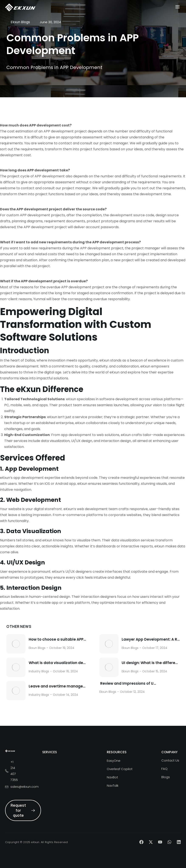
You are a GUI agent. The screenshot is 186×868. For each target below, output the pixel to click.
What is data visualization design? (58, 663)
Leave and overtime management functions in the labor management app (58, 686)
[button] (178, 7)
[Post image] (16, 644)
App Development (32, 469)
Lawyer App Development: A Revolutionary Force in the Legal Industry (151, 639)
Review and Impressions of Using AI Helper (128, 684)
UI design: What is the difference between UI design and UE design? (151, 663)
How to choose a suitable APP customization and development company (58, 639)
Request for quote (23, 810)
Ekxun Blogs (37, 648)
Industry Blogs (39, 671)
